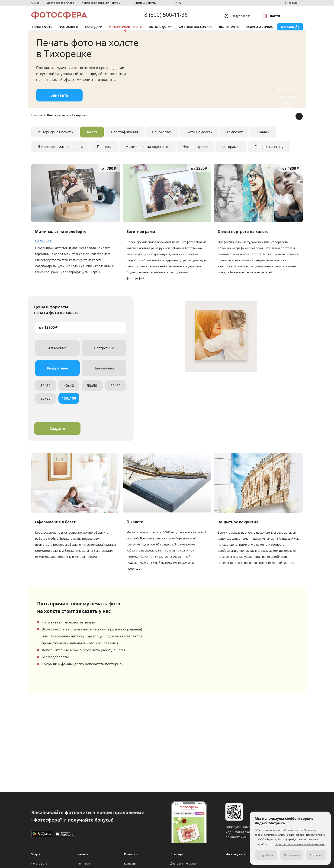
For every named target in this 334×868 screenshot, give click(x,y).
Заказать (59, 100)
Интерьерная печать (125, 30)
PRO (179, 3)
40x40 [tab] (69, 390)
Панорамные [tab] (104, 373)
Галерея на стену (269, 151)
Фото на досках (199, 137)
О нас (35, 3)
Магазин (287, 30)
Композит (235, 137)
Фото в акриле (195, 151)
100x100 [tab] (69, 403)
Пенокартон (162, 137)
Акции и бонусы (145, 3)
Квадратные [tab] (57, 373)
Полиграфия (229, 30)
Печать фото (42, 30)
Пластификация (125, 137)
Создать (57, 433)
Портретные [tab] (104, 353)
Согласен (316, 855)
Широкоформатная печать (60, 151)
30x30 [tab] (45, 390)
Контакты (130, 863)
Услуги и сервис (260, 30)
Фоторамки (231, 151)
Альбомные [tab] (57, 353)
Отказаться (292, 855)
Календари (94, 30)
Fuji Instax (84, 863)
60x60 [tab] (116, 390)
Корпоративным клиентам (101, 3)
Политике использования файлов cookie (300, 844)
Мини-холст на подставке (147, 151)
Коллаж (263, 137)
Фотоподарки (160, 30)
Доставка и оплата (61, 3)
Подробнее (266, 855)
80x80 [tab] (45, 403)
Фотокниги (69, 30)
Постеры (104, 151)
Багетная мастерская (195, 30)
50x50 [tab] (92, 390)
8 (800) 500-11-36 (166, 16)
